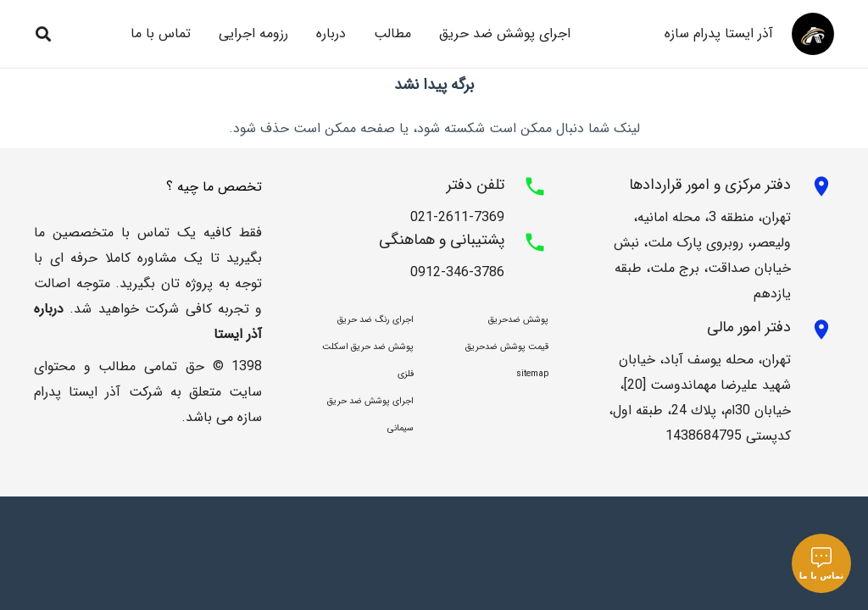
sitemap (532, 374)
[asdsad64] (813, 34)
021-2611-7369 (457, 217)
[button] (43, 34)
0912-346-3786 (457, 272)
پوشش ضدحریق (518, 320)
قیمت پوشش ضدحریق (507, 347)
